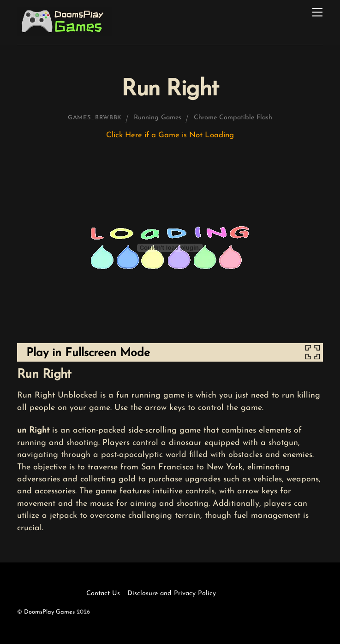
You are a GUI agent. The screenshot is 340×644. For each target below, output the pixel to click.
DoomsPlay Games (49, 612)
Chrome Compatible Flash (233, 118)
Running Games (158, 118)
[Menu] (317, 13)
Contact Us (103, 594)
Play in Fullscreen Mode (88, 353)
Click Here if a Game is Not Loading (170, 135)
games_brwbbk (95, 118)
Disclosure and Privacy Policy (172, 594)
